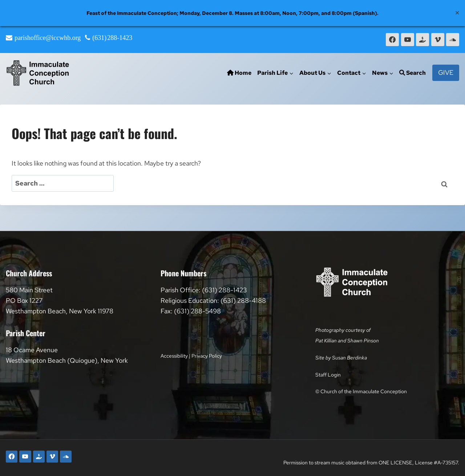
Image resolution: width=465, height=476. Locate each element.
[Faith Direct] (422, 40)
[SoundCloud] (453, 40)
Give (446, 72)
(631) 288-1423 (112, 38)
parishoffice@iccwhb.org (48, 38)
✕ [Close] (457, 13)
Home (239, 73)
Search (413, 73)
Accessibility (174, 356)
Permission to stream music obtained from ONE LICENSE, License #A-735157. (371, 462)
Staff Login (328, 375)
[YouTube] (408, 40)
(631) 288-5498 (197, 311)
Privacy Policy (207, 356)
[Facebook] (392, 40)
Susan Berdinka (349, 357)
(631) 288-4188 (243, 300)
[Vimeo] (438, 40)
